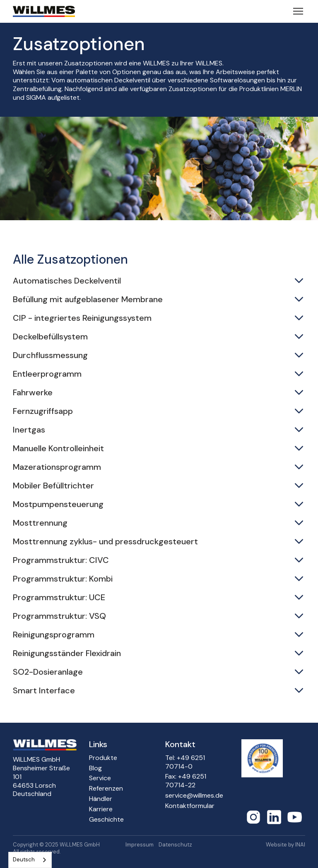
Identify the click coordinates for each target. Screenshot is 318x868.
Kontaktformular (190, 806)
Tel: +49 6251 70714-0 (185, 762)
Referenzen (106, 789)
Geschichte (106, 820)
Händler (101, 799)
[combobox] (30, 860)
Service (100, 778)
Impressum (140, 845)
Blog (95, 768)
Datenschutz (175, 845)
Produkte (103, 758)
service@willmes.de (194, 796)
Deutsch (24, 860)
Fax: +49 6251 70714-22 (186, 781)
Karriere (101, 809)
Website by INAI (285, 845)
